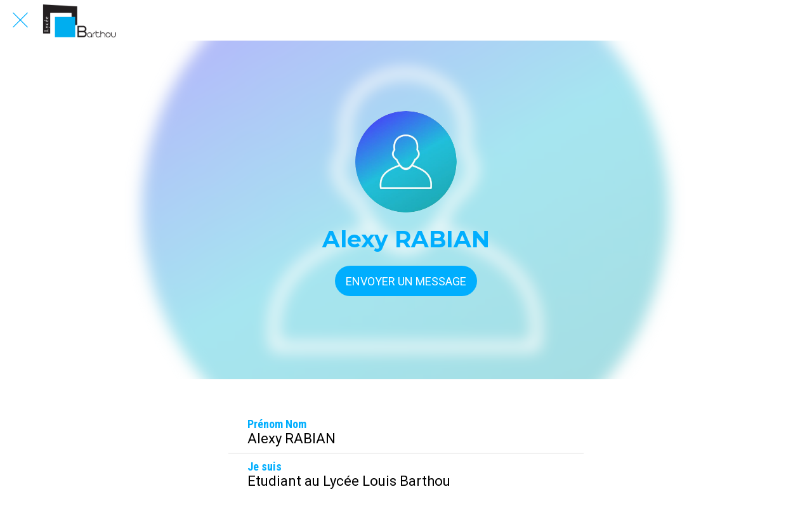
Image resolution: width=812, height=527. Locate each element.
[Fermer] (20, 20)
